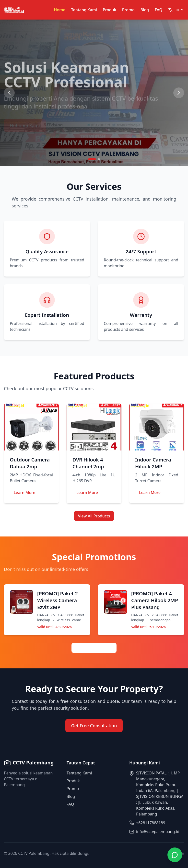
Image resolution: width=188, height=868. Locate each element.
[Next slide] (179, 93)
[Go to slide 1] (92, 159)
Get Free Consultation (94, 726)
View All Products (94, 516)
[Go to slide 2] (99, 159)
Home (60, 10)
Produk (110, 10)
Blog (145, 10)
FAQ (159, 10)
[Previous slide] (9, 93)
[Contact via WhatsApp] (175, 855)
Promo (128, 10)
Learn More (24, 493)
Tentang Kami (84, 10)
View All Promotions (94, 648)
